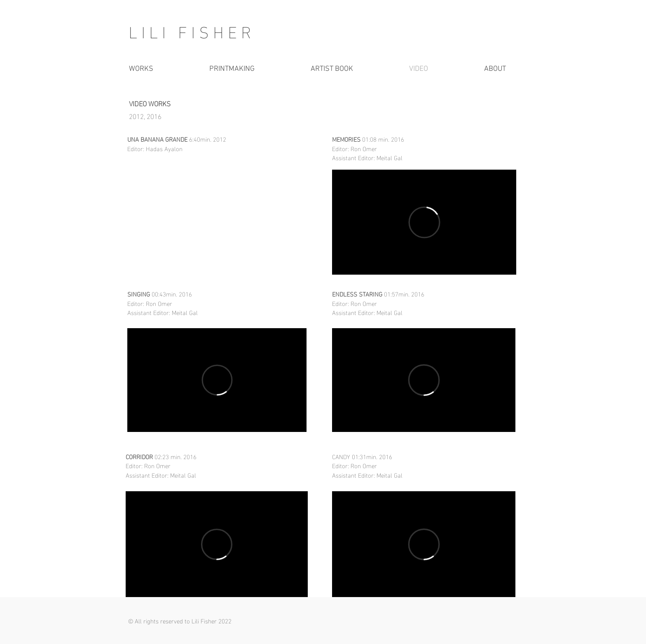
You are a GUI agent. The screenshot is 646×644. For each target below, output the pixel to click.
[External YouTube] (217, 222)
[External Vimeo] (217, 380)
